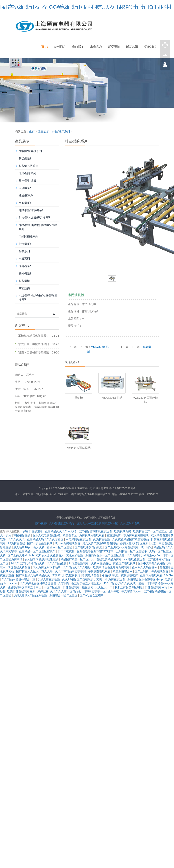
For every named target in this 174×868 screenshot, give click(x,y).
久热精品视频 (102, 539)
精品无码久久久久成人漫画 (128, 583)
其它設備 (24, 288)
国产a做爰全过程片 (92, 595)
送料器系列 (26, 266)
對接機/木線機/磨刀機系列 (35, 218)
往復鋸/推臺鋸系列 (30, 151)
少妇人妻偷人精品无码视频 (31, 595)
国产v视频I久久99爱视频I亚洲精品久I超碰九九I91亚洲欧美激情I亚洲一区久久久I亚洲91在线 (87, 523)
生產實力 (96, 46)
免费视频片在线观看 (92, 535)
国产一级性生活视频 (40, 543)
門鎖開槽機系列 (28, 236)
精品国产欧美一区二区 (75, 559)
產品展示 (78, 46)
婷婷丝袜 (43, 591)
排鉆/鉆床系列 (61, 131)
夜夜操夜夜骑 (130, 575)
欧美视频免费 (123, 531)
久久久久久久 (17, 539)
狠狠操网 (88, 587)
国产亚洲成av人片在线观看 (122, 547)
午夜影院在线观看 (100, 571)
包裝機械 (24, 281)
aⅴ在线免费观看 (135, 559)
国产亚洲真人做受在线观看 (152, 571)
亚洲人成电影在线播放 (47, 535)
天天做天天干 (104, 587)
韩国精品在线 (22, 535)
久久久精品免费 (57, 563)
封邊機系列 (26, 244)
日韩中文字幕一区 (95, 591)
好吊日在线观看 (33, 531)
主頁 (32, 131)
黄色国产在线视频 (125, 563)
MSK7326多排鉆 (112, 398)
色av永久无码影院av (145, 567)
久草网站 (64, 583)
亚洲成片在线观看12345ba (157, 575)
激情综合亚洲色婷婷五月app (145, 579)
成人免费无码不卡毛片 (47, 567)
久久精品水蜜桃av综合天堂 (19, 579)
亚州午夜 (114, 591)
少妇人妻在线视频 (49, 579)
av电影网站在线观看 (79, 539)
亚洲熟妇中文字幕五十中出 (25, 587)
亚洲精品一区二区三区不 (132, 551)
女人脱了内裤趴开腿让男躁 (42, 559)
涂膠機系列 (26, 188)
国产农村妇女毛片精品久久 (33, 575)
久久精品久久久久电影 (77, 567)
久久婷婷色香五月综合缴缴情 (38, 583)
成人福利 (146, 547)
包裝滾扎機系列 (28, 166)
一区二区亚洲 (53, 587)
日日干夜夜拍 (67, 551)
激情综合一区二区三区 (64, 595)
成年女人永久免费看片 (50, 555)
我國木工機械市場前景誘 (34, 352)
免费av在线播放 (101, 563)
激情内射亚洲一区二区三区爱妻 (105, 555)
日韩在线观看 (72, 587)
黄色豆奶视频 (75, 555)
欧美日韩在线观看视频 (22, 591)
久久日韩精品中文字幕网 (71, 571)
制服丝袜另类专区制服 (129, 587)
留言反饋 (132, 46)
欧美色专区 (70, 535)
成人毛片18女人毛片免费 (29, 547)
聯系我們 (150, 46)
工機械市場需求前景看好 (34, 336)
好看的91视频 (110, 575)
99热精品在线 (17, 543)
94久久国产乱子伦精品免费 (28, 563)
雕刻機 (147, 347)
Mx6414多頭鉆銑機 (79, 448)
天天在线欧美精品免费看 (107, 559)
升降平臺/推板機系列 (32, 210)
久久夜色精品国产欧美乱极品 (131, 539)
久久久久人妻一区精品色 (66, 591)
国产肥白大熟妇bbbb (21, 555)
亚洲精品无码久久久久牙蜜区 (46, 539)
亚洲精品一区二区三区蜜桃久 (38, 551)
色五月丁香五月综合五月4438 (90, 583)
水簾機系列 (26, 203)
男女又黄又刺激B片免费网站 (100, 543)
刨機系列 (24, 259)
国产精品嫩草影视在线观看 (96, 531)
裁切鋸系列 (26, 158)
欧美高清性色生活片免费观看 (112, 567)
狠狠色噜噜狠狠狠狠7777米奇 (96, 551)
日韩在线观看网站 (156, 587)
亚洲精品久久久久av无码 (61, 531)
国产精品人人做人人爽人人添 (35, 571)
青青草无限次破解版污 (67, 575)
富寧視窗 (114, 46)
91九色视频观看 (79, 563)
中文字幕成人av (132, 591)
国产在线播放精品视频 (89, 547)
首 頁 (45, 46)
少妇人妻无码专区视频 (135, 543)
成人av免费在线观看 (68, 543)
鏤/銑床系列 (26, 195)
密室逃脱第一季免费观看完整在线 (128, 535)
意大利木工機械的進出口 (34, 344)
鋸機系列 (24, 251)
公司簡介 (60, 46)
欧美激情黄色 (91, 575)
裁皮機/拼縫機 (27, 181)
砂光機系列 (26, 273)
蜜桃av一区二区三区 (60, 547)
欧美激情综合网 (123, 571)
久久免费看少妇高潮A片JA (144, 555)
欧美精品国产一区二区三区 (150, 531)
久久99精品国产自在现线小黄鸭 (82, 579)
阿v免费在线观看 (115, 579)
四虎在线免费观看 (19, 567)
